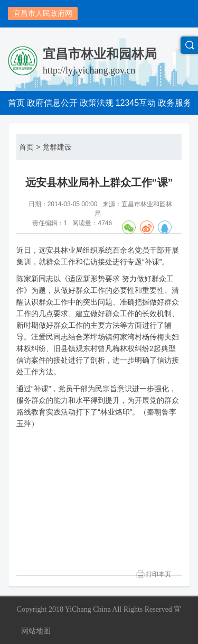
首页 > (30, 147)
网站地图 (36, 631)
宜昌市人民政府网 (43, 13)
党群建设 (57, 147)
